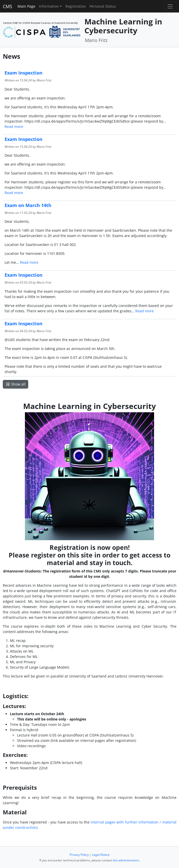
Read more (14, 127)
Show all (16, 384)
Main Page (26, 6)
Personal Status (103, 6)
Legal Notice (101, 855)
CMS (8, 6)
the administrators (126, 860)
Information (49, 6)
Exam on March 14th (28, 205)
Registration (76, 6)
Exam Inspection (24, 73)
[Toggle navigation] (170, 6)
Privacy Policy (79, 855)
